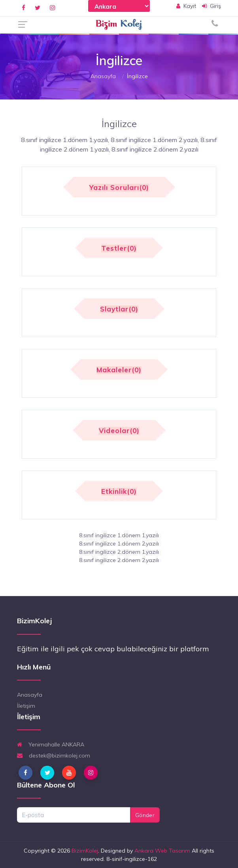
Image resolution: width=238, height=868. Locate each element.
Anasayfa (103, 76)
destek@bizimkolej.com (54, 756)
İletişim (26, 706)
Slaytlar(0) (119, 309)
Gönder (145, 815)
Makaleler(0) (119, 370)
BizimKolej (85, 851)
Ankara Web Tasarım (162, 851)
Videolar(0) (119, 431)
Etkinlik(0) (119, 492)
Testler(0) (119, 248)
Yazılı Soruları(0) (119, 188)
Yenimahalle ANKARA (51, 744)
